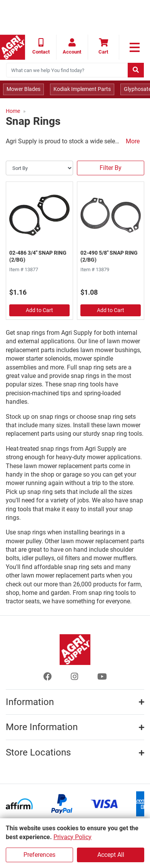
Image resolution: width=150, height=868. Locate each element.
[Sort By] (39, 168)
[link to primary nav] (135, 47)
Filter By (111, 168)
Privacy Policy (72, 837)
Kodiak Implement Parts (82, 89)
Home (13, 111)
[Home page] (12, 47)
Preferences (39, 855)
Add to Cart (39, 310)
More (133, 141)
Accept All (111, 855)
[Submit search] (136, 70)
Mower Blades (23, 89)
